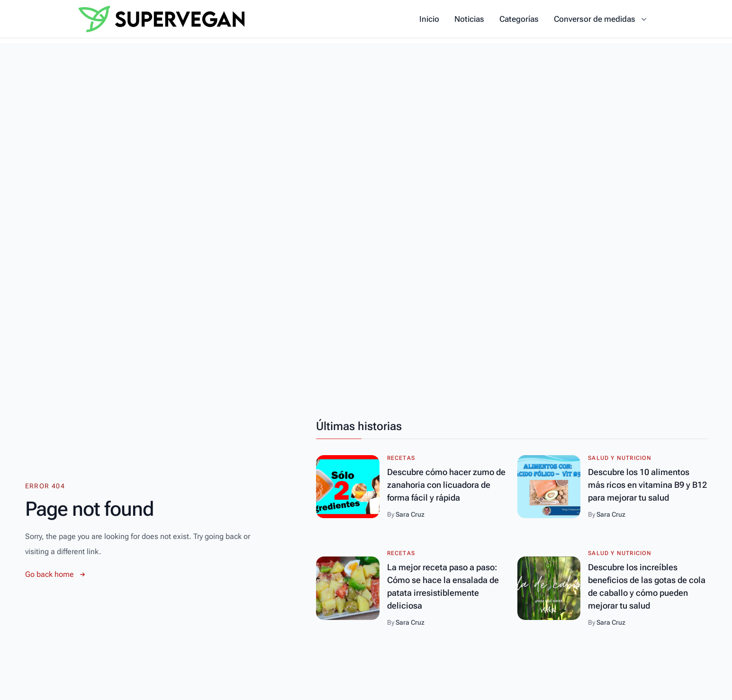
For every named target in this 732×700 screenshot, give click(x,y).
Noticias (469, 19)
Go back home (56, 574)
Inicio (429, 19)
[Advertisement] (366, 109)
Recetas (401, 458)
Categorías (519, 19)
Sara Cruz (410, 514)
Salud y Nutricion (620, 458)
